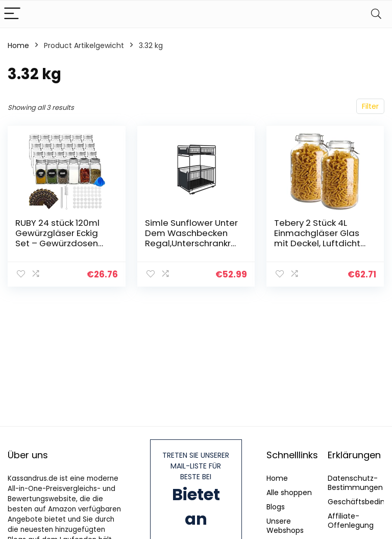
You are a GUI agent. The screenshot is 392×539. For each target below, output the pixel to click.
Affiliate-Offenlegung (351, 521)
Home (18, 45)
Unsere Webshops (285, 526)
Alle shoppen (289, 493)
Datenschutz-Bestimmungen (355, 483)
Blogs (276, 507)
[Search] (376, 14)
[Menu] (12, 14)
